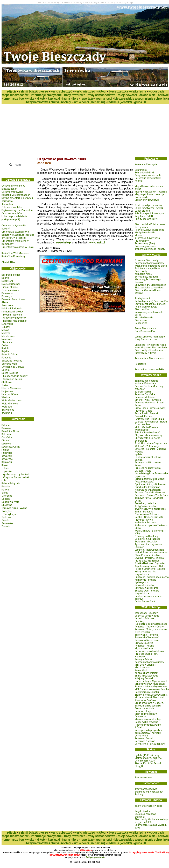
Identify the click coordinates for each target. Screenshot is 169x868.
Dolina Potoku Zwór (145, 602)
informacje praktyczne (46, 95)
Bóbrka (5, 278)
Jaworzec (7, 459)
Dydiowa (6, 444)
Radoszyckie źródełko (146, 722)
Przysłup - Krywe (144, 520)
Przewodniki (141, 197)
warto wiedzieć (84, 91)
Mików (5, 330)
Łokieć (5, 468)
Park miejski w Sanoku (147, 692)
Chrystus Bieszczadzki (16, 477)
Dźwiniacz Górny (11, 447)
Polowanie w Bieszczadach (149, 358)
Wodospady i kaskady (146, 613)
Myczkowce (8, 336)
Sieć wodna (141, 320)
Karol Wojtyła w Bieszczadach (151, 348)
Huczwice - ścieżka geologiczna (152, 577)
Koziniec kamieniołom (147, 673)
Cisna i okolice (10, 287)
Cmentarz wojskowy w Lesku (18, 247)
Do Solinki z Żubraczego (148, 539)
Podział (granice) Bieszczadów (151, 301)
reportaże (87, 99)
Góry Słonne (141, 736)
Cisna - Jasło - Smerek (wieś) (150, 408)
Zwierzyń (7, 413)
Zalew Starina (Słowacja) (148, 806)
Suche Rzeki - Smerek (147, 413)
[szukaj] (18, 165)
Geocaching (141, 323)
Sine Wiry (140, 621)
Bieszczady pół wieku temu (149, 350)
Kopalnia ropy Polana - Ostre (150, 566)
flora (75, 99)
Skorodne (7, 496)
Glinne (5, 302)
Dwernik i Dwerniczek (13, 299)
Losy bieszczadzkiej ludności (150, 304)
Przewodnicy (142, 241)
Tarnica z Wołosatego (146, 381)
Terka (5, 385)
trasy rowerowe (75, 95)
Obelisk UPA (8, 262)
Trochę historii (142, 298)
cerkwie (163, 95)
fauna (66, 99)
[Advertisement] (49, 129)
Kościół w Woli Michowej (15, 253)
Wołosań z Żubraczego (147, 446)
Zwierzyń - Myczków (146, 542)
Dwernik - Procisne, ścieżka (149, 558)
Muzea (138, 235)
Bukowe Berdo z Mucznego (149, 386)
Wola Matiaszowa (12, 401)
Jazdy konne (142, 227)
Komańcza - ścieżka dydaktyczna (145, 581)
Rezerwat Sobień (144, 738)
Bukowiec (7, 434)
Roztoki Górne (10, 355)
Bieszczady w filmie (145, 353)
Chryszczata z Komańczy (148, 435)
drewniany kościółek (15, 318)
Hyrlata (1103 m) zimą (147, 755)
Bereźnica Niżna (10, 431)
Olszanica (7, 342)
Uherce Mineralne (11, 388)
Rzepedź (6, 358)
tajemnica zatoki (12, 379)
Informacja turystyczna (147, 238)
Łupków (6, 327)
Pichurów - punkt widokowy (149, 651)
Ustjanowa (7, 391)
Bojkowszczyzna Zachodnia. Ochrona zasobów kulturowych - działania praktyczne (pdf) (18, 215)
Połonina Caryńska (145, 394)
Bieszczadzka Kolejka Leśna (150, 224)
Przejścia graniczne (145, 246)
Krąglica (139, 452)
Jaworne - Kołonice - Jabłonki (151, 449)
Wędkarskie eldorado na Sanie (151, 266)
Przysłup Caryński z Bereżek (150, 493)
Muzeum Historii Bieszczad (149, 697)
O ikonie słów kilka (12, 207)
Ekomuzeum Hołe (144, 708)
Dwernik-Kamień (144, 416)
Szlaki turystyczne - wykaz (149, 208)
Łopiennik (140, 476)
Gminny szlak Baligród (147, 588)
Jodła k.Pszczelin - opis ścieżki (151, 552)
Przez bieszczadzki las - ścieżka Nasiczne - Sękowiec (150, 562)
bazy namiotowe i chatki (42, 102)
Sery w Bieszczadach (146, 277)
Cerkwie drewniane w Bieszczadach (13, 187)
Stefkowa (7, 382)
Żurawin (6, 526)
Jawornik (7, 456)
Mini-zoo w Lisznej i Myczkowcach (145, 666)
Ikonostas (7, 204)
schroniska (161, 99)
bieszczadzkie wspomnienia (134, 99)
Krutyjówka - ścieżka (146, 506)
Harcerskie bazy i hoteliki (148, 178)
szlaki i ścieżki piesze (33, 91)
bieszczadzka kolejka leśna (127, 91)
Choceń (6, 441)
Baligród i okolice (11, 275)
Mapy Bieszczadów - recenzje (151, 192)
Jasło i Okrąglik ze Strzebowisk (151, 473)
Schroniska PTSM (144, 173)
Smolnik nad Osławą (13, 367)
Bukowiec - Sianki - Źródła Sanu (152, 495)
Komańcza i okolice (13, 312)
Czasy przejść (142, 211)
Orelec (5, 345)
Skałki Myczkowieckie (146, 676)
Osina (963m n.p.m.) (146, 761)
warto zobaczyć (61, 91)
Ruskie (5, 490)
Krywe (5, 465)
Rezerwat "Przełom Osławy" (150, 627)
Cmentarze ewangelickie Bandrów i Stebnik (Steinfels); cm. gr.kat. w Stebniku (18, 235)
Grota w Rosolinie (144, 643)
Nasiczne (7, 339)
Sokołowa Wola (10, 502)
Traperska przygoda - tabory (150, 249)
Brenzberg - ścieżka (145, 503)
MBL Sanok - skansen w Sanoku (152, 689)
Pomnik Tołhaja (143, 711)
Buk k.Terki (7, 281)
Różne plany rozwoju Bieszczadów (146, 308)
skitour (102, 91)
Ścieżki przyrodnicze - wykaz (150, 213)
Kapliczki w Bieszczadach (16, 195)
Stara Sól (140, 817)
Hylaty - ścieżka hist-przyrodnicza (146, 573)
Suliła (138, 528)
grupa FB (140, 102)
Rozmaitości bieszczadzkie (149, 369)
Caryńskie (7, 437)
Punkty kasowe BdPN (146, 219)
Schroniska (141, 170)
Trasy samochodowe (146, 789)
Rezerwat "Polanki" (145, 741)
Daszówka (7, 293)
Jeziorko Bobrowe (145, 618)
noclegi (66, 102)
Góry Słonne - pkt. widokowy (150, 744)
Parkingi (139, 794)
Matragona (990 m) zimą (148, 758)
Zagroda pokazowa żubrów (149, 263)
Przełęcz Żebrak (143, 659)
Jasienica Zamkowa (146, 814)
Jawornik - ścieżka (145, 585)
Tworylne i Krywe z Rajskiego (150, 509)
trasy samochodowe (101, 95)
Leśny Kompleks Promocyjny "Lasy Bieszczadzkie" (150, 338)
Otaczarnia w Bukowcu (147, 514)
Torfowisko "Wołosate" (147, 637)
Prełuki (5, 348)
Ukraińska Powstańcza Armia (151, 345)
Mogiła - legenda (13, 315)
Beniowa (6, 428)
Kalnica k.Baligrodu (12, 309)
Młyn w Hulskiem (144, 648)
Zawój (5, 520)
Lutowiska (7, 324)
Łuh (4, 480)
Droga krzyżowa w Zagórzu (149, 703)
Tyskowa (6, 517)
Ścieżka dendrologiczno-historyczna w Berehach (148, 488)
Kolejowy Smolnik (144, 678)
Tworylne (7, 511)
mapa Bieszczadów (15, 95)
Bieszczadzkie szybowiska (149, 288)
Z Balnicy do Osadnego (147, 536)
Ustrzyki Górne (10, 394)
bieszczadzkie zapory (15, 376)
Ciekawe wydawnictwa (147, 200)
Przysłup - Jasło (143, 411)
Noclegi (139, 181)
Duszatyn (7, 296)
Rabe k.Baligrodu (11, 483)
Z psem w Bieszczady (146, 260)
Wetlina (6, 397)
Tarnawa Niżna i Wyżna (14, 508)
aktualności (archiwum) (89, 102)
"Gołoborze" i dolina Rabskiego (151, 624)
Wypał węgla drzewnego (148, 279)
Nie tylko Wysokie (144, 318)
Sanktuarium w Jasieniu (148, 706)
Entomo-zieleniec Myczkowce (151, 687)
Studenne (7, 505)
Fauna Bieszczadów (146, 328)
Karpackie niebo (143, 274)
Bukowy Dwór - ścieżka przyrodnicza (147, 592)
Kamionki (7, 462)
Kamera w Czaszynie (146, 164)
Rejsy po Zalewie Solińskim (149, 230)
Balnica (6, 425)
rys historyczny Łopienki (17, 474)
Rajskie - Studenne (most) (149, 517)
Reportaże (140, 364)
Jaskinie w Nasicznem (147, 640)
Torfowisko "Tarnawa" (147, 635)
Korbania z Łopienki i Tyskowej (151, 525)
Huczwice (7, 453)
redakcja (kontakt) (120, 102)
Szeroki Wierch (143, 392)
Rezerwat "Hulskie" (145, 646)
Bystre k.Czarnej (11, 284)
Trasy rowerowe (143, 778)
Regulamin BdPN (144, 216)
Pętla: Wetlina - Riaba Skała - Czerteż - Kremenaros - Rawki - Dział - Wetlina (151, 422)
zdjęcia (11, 91)
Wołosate (7, 407)
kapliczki (54, 99)
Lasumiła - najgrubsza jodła (150, 550)
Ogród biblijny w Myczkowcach (151, 681)
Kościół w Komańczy (13, 256)
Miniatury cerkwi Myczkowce (150, 684)
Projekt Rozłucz (143, 811)
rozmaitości (104, 99)
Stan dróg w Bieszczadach (149, 792)
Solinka (6, 370)
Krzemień (140, 389)
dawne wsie (147, 95)
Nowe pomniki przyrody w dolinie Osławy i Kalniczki (149, 732)
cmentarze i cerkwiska (19, 99)
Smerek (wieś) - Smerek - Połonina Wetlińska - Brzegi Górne (149, 403)
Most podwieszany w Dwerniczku (146, 715)
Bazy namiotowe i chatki (148, 175)
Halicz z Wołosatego (146, 383)
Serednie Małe (9, 364)
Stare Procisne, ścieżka (147, 555)
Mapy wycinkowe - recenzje (150, 194)
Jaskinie (139, 282)
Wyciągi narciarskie (145, 233)
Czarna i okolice (10, 290)
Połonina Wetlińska (145, 397)
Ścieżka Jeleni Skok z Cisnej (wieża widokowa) (150, 480)
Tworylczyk (10, 514)
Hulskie (6, 450)
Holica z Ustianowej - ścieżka (150, 569)
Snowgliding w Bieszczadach (150, 285)
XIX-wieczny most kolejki (148, 719)
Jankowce (7, 305)
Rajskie (5, 351)
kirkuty (41, 99)
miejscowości (127, 95)
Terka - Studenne (144, 512)
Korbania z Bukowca (146, 523)
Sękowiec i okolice (12, 361)
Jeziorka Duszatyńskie (147, 616)
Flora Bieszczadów (145, 331)
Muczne (6, 333)
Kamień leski (141, 670)
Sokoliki (6, 499)
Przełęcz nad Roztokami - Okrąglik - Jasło (149, 469)
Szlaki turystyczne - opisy (148, 205)
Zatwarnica (8, 410)
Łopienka (7, 471)
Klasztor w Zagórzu (145, 700)
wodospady (156, 91)
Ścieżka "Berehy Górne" (147, 433)
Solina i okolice (10, 373)
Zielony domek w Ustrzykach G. (151, 695)
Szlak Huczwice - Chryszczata (151, 443)
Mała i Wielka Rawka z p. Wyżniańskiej (148, 428)
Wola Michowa (10, 404)
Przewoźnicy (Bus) (145, 243)
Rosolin (6, 487)
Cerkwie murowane (12, 192)
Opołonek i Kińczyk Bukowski (150, 484)
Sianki (5, 493)
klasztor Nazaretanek (15, 321)
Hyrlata (139, 454)
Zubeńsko (7, 523)
